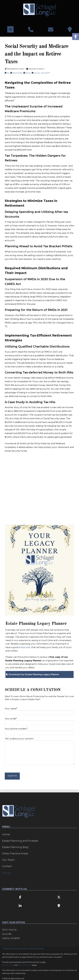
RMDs (27, 73)
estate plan (25, 647)
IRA (7, 73)
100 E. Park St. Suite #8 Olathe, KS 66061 (11, 934)
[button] (10, 29)
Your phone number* (39, 731)
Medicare (16, 73)
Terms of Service (25, 965)
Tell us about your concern (39, 740)
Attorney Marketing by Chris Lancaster (23, 949)
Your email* (39, 721)
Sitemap (6, 873)
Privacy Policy (8, 965)
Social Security (41, 73)
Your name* (39, 711)
